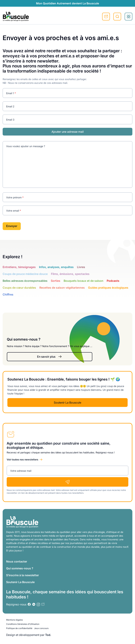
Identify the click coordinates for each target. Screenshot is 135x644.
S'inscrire (106, 17)
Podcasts (113, 281)
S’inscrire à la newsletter (22, 575)
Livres (81, 267)
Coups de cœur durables (19, 288)
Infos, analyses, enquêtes (56, 267)
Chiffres (8, 294)
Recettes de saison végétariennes (62, 288)
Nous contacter (17, 561)
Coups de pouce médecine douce (25, 274)
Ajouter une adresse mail (68, 132)
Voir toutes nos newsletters (22, 459)
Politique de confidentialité (19, 628)
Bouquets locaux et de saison (83, 281)
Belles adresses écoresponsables (25, 281)
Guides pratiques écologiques (108, 288)
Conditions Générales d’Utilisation (23, 624)
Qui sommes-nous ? (20, 568)
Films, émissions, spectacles (70, 274)
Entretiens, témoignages (19, 267)
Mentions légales (15, 620)
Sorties (56, 281)
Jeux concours (41, 628)
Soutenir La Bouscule (67, 403)
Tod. (48, 635)
